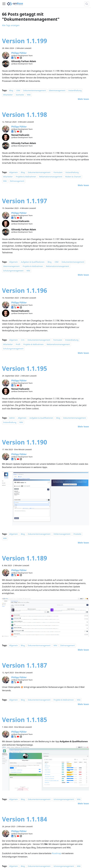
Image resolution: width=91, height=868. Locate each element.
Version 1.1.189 (25, 558)
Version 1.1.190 (25, 442)
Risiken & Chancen (73, 177)
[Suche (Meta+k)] (87, 4)
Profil (18, 344)
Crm (23, 340)
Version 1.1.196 (25, 290)
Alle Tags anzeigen (11, 25)
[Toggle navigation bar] (4, 4)
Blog (11, 90)
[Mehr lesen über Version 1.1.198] (83, 185)
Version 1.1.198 (25, 115)
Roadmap (56, 853)
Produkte (77, 534)
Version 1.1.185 (25, 720)
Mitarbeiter (8, 95)
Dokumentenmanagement (35, 90)
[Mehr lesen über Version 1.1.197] (83, 275)
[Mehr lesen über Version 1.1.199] (83, 99)
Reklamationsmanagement (51, 177)
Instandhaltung (75, 90)
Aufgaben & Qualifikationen (33, 262)
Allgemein (14, 172)
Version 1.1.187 (25, 665)
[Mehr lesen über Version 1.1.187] (83, 704)
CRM (18, 90)
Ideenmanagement (57, 90)
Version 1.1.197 (25, 201)
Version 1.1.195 (25, 368)
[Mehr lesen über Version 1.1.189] (83, 650)
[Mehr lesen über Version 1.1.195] (83, 427)
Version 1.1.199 (25, 41)
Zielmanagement (17, 181)
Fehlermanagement (62, 534)
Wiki (29, 95)
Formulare (58, 172)
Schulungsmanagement (13, 271)
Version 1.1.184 (25, 819)
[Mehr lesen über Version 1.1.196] (83, 353)
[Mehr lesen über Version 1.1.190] (83, 543)
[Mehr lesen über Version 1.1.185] (83, 804)
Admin (12, 418)
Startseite (20, 95)
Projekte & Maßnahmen (26, 177)
